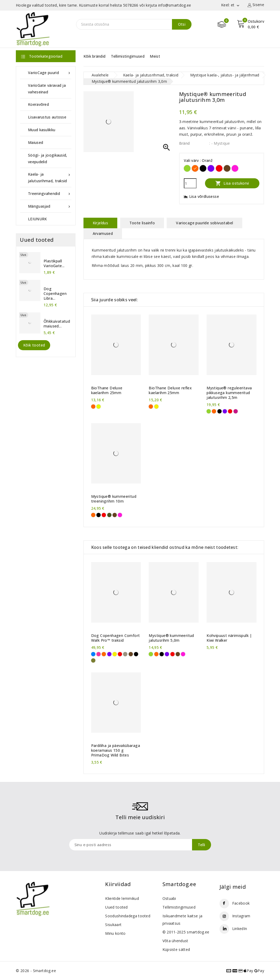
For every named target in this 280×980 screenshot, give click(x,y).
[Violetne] (211, 168)
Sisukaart (113, 925)
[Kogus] (190, 183)
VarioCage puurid (50, 73)
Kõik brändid (95, 56)
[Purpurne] (235, 168)
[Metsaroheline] (93, 660)
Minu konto (115, 933)
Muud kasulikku (42, 130)
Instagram (241, 916)
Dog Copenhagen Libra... (55, 294)
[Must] (203, 168)
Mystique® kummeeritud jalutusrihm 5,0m (171, 638)
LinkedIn (240, 929)
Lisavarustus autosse (47, 117)
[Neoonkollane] (99, 407)
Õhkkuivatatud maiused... (57, 324)
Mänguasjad (50, 206)
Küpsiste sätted (176, 949)
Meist (155, 56)
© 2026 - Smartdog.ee (36, 971)
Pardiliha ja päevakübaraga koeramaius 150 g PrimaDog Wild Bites (116, 750)
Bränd (185, 143)
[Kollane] (156, 407)
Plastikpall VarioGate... (54, 263)
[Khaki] (109, 515)
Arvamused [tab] (103, 233)
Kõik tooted (34, 345)
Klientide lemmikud (122, 898)
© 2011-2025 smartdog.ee (186, 932)
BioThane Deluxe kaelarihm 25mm (107, 390)
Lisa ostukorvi (232, 183)
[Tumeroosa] (236, 411)
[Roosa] (99, 654)
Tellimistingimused (128, 56)
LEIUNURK (37, 219)
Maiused (36, 142)
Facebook (241, 903)
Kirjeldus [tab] (101, 223)
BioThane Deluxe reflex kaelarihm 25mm (170, 390)
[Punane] (219, 168)
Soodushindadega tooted (128, 916)
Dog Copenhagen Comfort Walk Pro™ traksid (116, 638)
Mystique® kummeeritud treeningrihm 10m (114, 499)
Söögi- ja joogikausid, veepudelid (48, 158)
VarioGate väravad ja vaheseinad (47, 89)
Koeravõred (38, 104)
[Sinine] (93, 654)
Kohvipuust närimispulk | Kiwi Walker (229, 638)
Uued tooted (116, 907)
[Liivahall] (125, 654)
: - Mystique (220, 143)
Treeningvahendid (50, 193)
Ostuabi (169, 898)
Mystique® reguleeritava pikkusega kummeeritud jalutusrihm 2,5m (229, 393)
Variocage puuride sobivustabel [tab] (204, 223)
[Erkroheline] (187, 168)
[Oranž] (195, 168)
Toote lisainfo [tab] (142, 223)
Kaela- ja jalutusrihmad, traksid (50, 177)
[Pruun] (227, 168)
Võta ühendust (175, 941)
